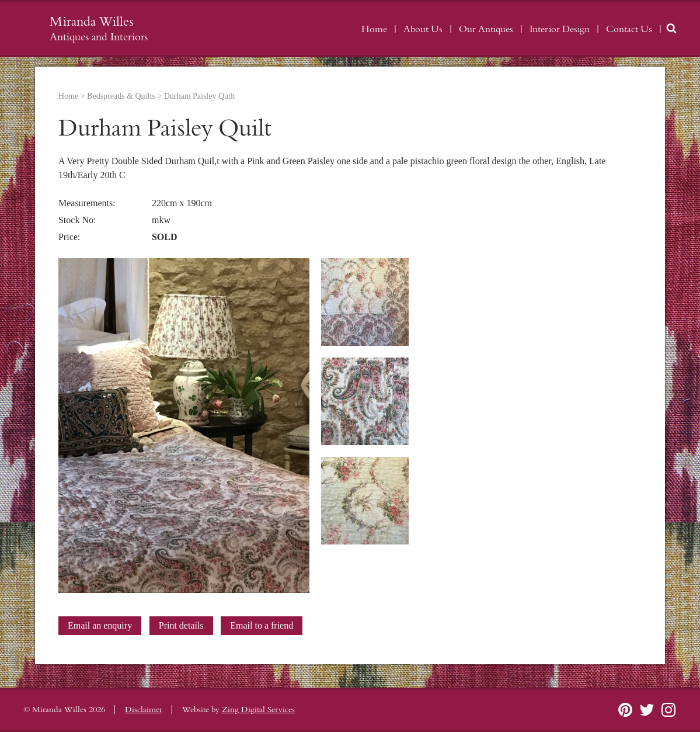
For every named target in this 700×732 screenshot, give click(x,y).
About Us (423, 29)
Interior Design (560, 29)
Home (374, 29)
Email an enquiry (100, 625)
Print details (181, 625)
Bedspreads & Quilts (121, 96)
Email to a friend (262, 625)
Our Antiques (486, 29)
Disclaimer (144, 710)
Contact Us (629, 29)
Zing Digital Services (258, 710)
